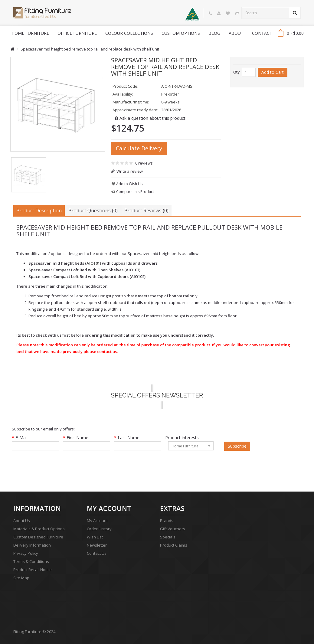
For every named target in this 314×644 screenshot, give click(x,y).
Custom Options (181, 33)
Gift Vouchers (173, 529)
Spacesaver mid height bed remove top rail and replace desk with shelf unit (90, 49)
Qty (236, 72)
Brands (167, 521)
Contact (262, 33)
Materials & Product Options (39, 529)
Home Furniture (30, 33)
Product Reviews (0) (146, 211)
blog (214, 33)
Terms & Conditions (31, 561)
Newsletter (97, 545)
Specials (168, 537)
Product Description (39, 211)
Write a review (127, 171)
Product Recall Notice (33, 570)
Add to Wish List (128, 184)
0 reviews (144, 163)
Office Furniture (77, 33)
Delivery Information (32, 545)
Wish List (95, 537)
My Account (97, 521)
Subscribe (237, 446)
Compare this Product (133, 192)
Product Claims (174, 545)
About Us (22, 521)
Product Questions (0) (93, 211)
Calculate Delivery (139, 148)
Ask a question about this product (150, 118)
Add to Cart (273, 72)
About (236, 33)
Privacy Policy (26, 553)
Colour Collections (129, 33)
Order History (99, 529)
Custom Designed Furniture (38, 537)
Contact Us (97, 553)
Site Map (21, 578)
